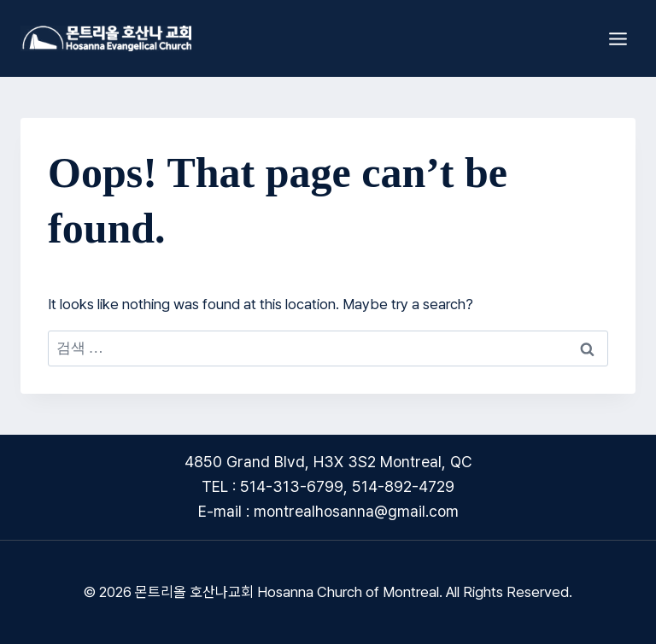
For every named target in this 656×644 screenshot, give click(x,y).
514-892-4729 (403, 486)
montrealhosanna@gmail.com (356, 511)
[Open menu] (618, 38)
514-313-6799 (292, 486)
